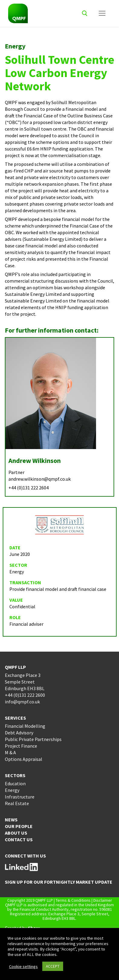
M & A (10, 752)
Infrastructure (20, 797)
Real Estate (17, 803)
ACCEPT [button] (53, 966)
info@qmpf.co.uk (22, 702)
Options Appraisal (24, 759)
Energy (12, 790)
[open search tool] (85, 13)
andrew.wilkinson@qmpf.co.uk (40, 479)
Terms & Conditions (73, 900)
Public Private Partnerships (33, 739)
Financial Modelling (25, 726)
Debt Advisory (19, 733)
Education (15, 783)
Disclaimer (103, 900)
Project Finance (21, 746)
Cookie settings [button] (23, 966)
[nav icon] (102, 14)
